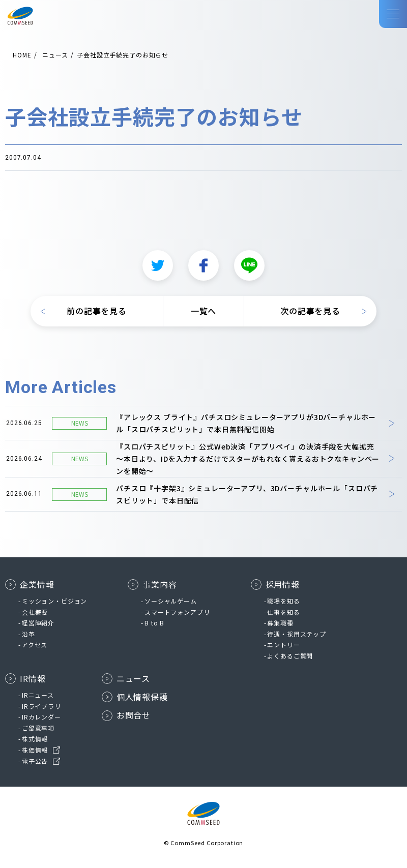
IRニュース (38, 695)
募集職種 (280, 623)
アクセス (35, 645)
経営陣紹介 (38, 623)
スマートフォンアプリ (177, 612)
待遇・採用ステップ (297, 634)
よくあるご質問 (290, 656)
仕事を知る (283, 612)
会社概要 (35, 612)
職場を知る (283, 601)
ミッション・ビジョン (54, 601)
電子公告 (35, 761)
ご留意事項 (38, 728)
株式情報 (35, 739)
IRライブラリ (41, 706)
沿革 (28, 634)
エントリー (283, 645)
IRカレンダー (41, 717)
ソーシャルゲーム (171, 601)
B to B (154, 623)
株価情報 (35, 750)
